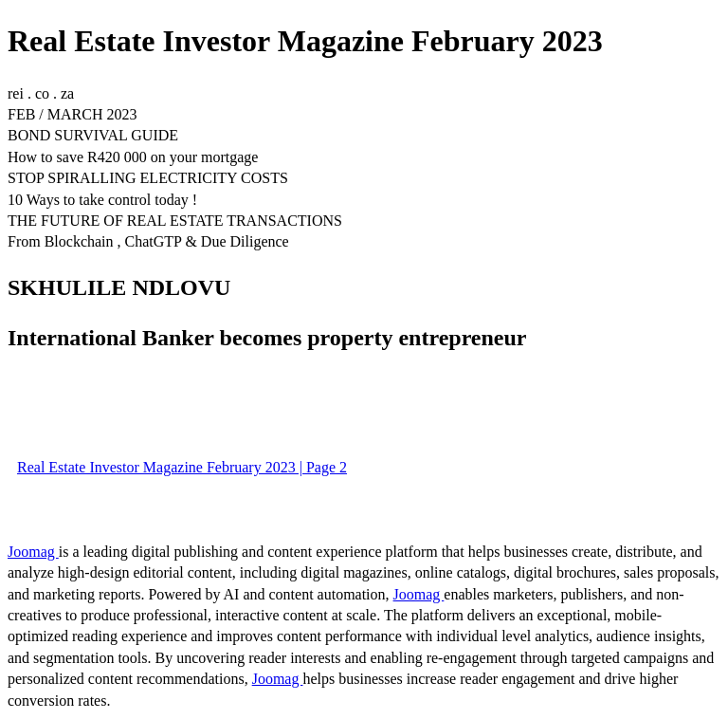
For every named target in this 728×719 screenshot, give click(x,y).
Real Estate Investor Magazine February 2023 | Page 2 (182, 467)
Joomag (33, 552)
